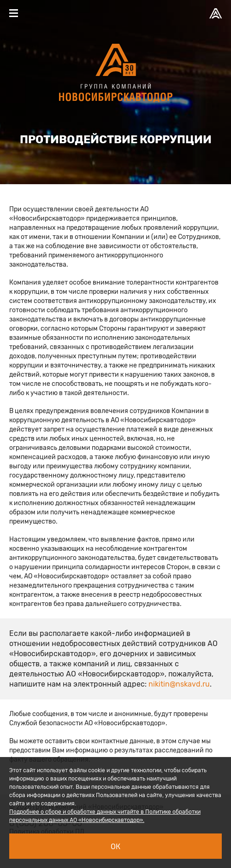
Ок (115, 847)
